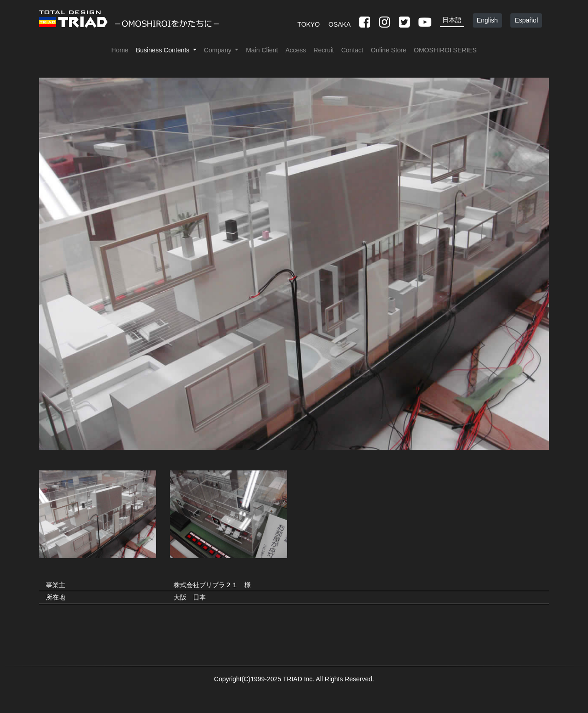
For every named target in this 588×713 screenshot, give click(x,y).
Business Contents (164, 50)
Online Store (389, 50)
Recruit (323, 50)
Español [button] (526, 20)
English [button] (487, 20)
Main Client (262, 50)
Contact (352, 50)
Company (219, 50)
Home (120, 50)
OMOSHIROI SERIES (445, 50)
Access (296, 50)
